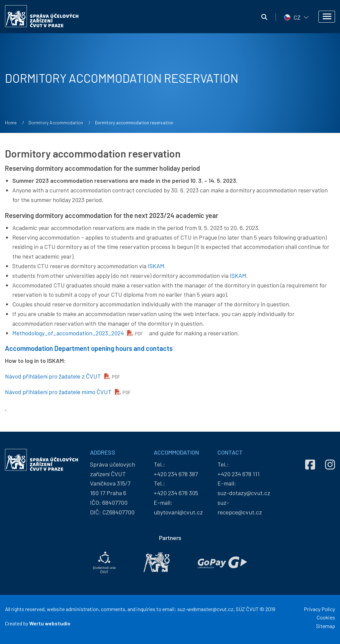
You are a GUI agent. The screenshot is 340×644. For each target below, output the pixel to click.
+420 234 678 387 (176, 474)
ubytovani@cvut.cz (178, 512)
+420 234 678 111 (239, 474)
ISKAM (156, 266)
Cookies (326, 617)
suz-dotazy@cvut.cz (244, 493)
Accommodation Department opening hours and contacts (89, 348)
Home (11, 122)
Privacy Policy (319, 609)
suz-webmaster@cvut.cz (205, 609)
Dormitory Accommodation (56, 122)
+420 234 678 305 (176, 493)
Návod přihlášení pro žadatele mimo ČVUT (58, 392)
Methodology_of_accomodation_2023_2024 (68, 333)
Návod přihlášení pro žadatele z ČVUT (53, 376)
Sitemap (326, 626)
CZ (297, 17)
